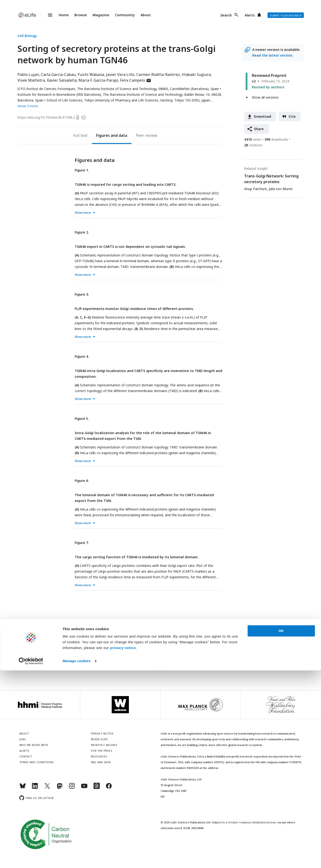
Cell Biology (27, 36)
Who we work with (34, 745)
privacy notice (123, 845)
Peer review (147, 135)
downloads (276, 139)
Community (125, 15)
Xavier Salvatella (62, 80)
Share (259, 129)
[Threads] (97, 788)
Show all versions (265, 97)
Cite (292, 116)
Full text (80, 135)
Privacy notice (161, 669)
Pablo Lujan (28, 75)
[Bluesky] (23, 788)
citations (253, 145)
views (253, 139)
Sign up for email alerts (160, 658)
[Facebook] (109, 788)
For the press (102, 751)
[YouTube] (84, 788)
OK (281, 828)
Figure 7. (82, 543)
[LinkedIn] (35, 788)
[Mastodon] (60, 788)
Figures (103, 135)
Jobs (23, 739)
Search (226, 15)
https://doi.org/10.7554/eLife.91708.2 (46, 117)
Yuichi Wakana (91, 75)
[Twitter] (47, 788)
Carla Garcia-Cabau (58, 75)
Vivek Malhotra (31, 80)
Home (64, 15)
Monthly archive (104, 745)
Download (263, 116)
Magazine (101, 15)
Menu (47, 15)
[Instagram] (72, 788)
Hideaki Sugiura (196, 75)
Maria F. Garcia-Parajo (98, 80)
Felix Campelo (136, 80)
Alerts (250, 15)
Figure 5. (82, 418)
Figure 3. (82, 294)
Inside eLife (99, 739)
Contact (26, 756)
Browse (81, 15)
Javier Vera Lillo (120, 75)
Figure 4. (82, 356)
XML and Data (101, 762)
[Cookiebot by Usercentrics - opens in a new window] (31, 859)
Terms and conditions (37, 762)
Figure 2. (82, 232)
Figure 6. (82, 481)
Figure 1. (82, 170)
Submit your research (286, 15)
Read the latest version (272, 55)
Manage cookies (76, 859)
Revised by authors (268, 87)
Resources (99, 756)
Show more (83, 213)
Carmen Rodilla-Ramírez (158, 75)
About (146, 15)
